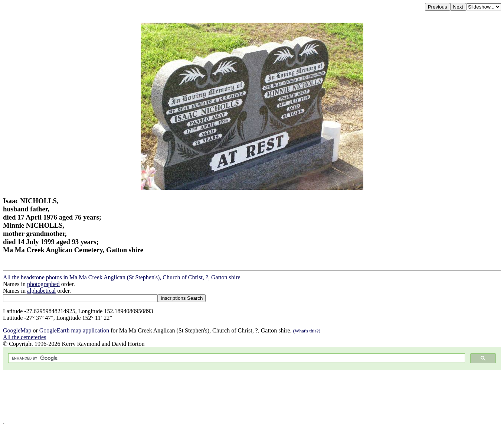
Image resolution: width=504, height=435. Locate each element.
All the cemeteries (24, 337)
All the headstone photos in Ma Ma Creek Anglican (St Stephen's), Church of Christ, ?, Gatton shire (122, 277)
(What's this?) (307, 331)
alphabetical (41, 291)
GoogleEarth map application (75, 330)
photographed (43, 284)
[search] (236, 358)
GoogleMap (17, 330)
